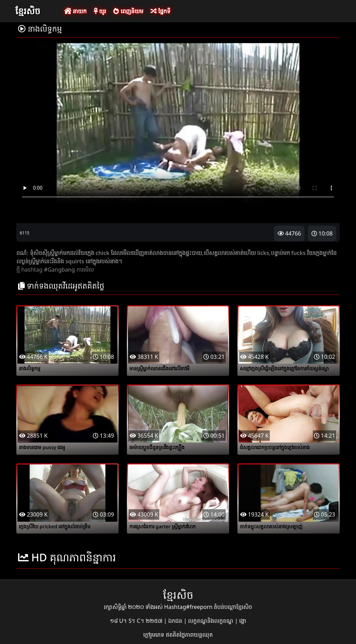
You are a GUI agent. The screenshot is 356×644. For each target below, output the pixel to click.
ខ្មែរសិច (28, 11)
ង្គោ (243, 621)
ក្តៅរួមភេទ (154, 635)
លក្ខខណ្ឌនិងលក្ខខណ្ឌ (211, 621)
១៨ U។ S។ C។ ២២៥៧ (137, 621)
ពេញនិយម (128, 11)
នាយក (75, 11)
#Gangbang (59, 270)
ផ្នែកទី (160, 11)
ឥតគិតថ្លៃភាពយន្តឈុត (189, 635)
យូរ (100, 11)
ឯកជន (176, 621)
